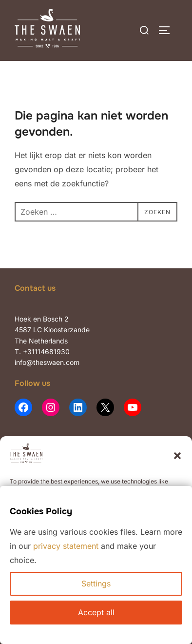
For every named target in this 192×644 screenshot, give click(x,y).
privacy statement (66, 546)
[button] (177, 456)
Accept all (96, 612)
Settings (96, 584)
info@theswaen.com (47, 362)
